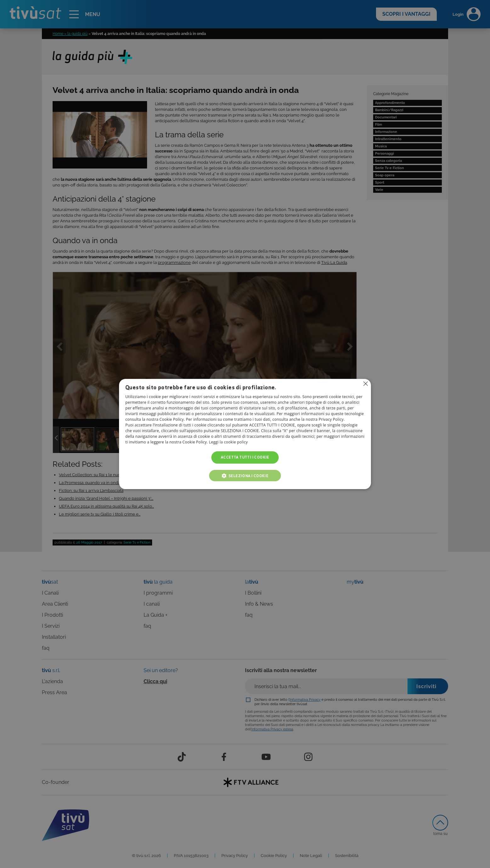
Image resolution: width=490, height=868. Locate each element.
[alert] (245, 434)
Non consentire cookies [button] (366, 384)
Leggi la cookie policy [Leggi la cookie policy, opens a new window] (228, 442)
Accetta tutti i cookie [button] (245, 457)
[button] (245, 476)
